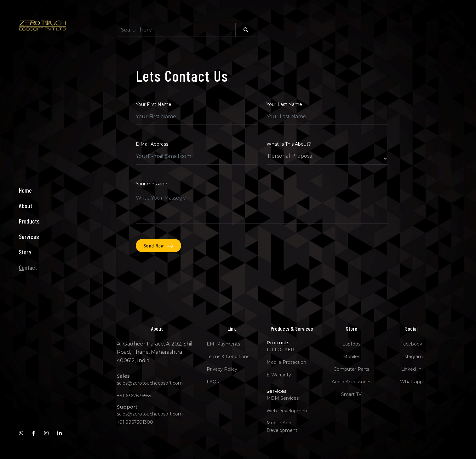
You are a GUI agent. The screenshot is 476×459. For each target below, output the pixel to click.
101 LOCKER (280, 350)
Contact (28, 267)
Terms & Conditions (228, 357)
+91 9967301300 (135, 422)
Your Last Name (284, 104)
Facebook (411, 344)
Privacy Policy (222, 369)
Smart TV (351, 394)
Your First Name (154, 104)
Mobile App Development (282, 426)
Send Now (159, 246)
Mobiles (352, 357)
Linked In (411, 369)
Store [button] (25, 252)
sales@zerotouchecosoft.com (150, 383)
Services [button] (29, 236)
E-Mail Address (152, 144)
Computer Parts (351, 369)
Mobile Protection (286, 362)
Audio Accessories (352, 382)
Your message (152, 184)
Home (25, 190)
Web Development (288, 411)
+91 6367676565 (134, 396)
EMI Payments (223, 344)
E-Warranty (279, 375)
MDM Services (283, 398)
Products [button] (29, 221)
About (26, 206)
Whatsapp (411, 382)
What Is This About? (289, 144)
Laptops (351, 344)
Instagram (411, 357)
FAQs (213, 382)
